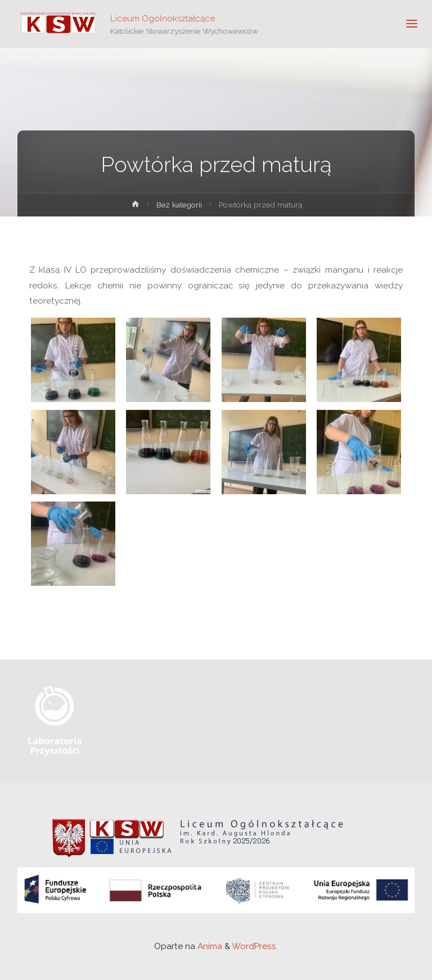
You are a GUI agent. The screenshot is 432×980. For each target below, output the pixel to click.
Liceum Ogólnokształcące (163, 18)
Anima (209, 946)
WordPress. (255, 946)
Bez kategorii (179, 205)
